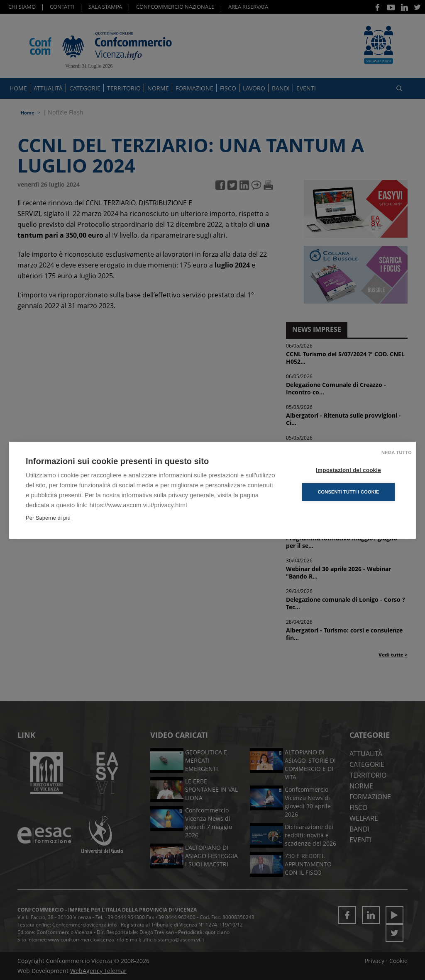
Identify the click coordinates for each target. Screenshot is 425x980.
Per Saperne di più (48, 517)
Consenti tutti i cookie (349, 491)
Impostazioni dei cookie (349, 470)
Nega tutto (397, 452)
